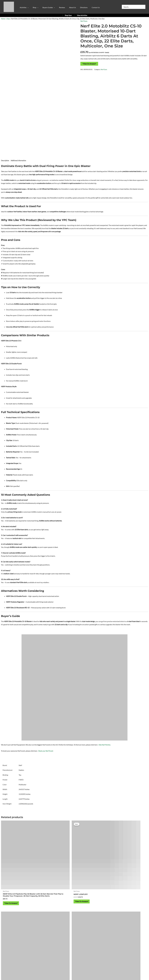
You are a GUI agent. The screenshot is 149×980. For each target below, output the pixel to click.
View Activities (81, 15)
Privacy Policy (55, 944)
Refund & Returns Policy (85, 944)
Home (3, 19)
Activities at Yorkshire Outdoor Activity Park (19, 907)
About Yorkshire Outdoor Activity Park (75, 938)
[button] (26, 8)
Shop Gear (67, 15)
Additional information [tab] (19, 161)
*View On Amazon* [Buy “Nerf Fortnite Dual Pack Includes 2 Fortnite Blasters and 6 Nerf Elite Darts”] (88, 873)
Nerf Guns (84, 21)
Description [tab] (5, 161)
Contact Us (74, 947)
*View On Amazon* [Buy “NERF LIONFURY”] (51, 869)
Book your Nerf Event (46, 751)
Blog (96, 944)
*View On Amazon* (89, 64)
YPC (103, 907)
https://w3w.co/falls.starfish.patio (74, 932)
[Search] (144, 7)
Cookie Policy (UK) (68, 944)
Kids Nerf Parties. (105, 745)
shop (8, 19)
